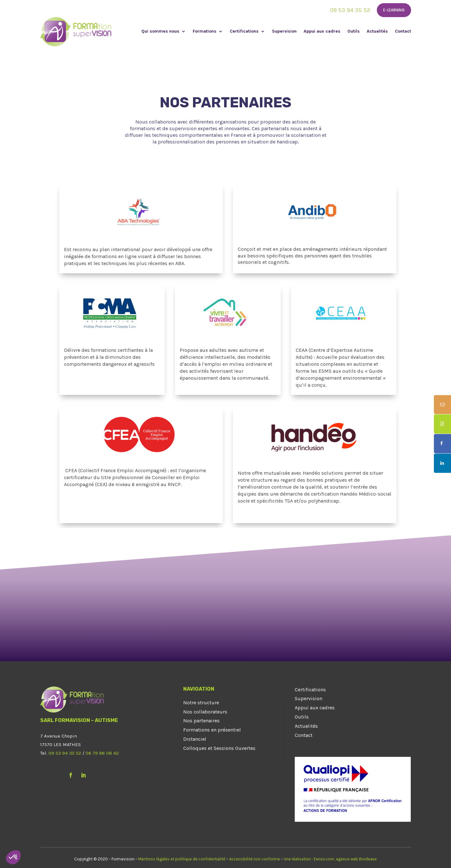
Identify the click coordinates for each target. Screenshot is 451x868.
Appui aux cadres (322, 32)
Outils (354, 32)
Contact (403, 32)
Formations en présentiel (212, 730)
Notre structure (201, 703)
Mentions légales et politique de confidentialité (182, 859)
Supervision (284, 32)
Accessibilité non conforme (254, 859)
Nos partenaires (201, 721)
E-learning (394, 10)
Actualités (377, 32)
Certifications (244, 32)
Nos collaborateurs (205, 712)
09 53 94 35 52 (350, 10)
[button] (13, 857)
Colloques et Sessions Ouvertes (219, 748)
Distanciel (195, 739)
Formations (205, 32)
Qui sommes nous (160, 32)
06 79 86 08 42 (102, 753)
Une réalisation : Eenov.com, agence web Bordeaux (330, 859)
